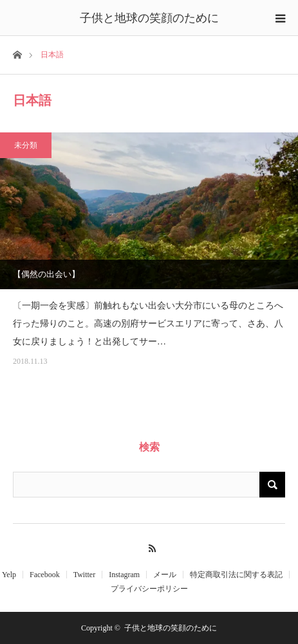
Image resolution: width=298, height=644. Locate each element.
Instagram (124, 575)
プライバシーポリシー (149, 589)
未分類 (26, 145)
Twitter (84, 575)
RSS (149, 546)
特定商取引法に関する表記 (236, 575)
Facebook (45, 575)
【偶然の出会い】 (46, 274)
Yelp (9, 575)
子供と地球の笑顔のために (149, 18)
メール (165, 575)
